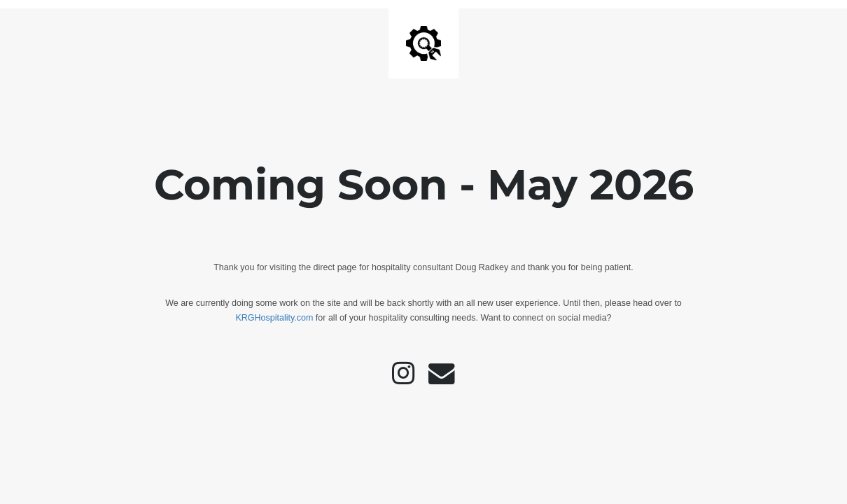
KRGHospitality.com (274, 318)
